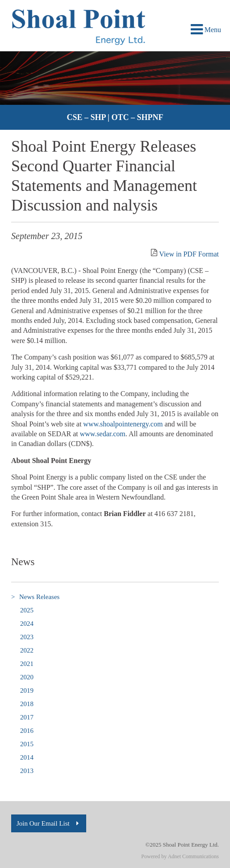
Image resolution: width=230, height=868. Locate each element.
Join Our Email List (49, 823)
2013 (27, 771)
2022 (27, 650)
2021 (27, 664)
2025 (27, 610)
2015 (27, 744)
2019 (27, 690)
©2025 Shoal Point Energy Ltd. (182, 845)
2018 (27, 704)
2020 (27, 677)
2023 (27, 637)
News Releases (35, 597)
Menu (206, 30)
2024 (27, 624)
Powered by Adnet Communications (180, 856)
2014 (27, 757)
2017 (27, 717)
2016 (27, 731)
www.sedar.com (103, 434)
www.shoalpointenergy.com (123, 424)
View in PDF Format (189, 254)
